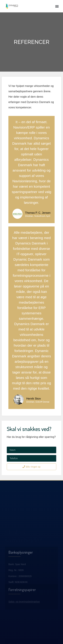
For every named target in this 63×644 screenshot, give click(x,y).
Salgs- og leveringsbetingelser (24, 609)
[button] (57, 6)
